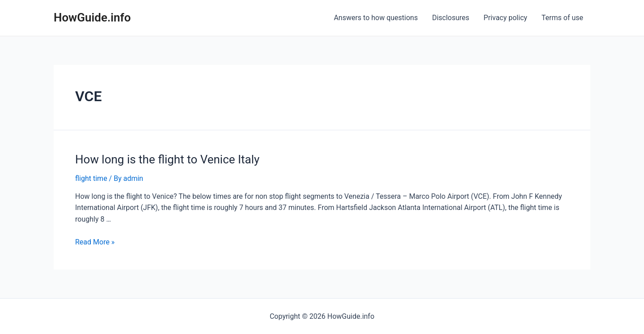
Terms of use (562, 18)
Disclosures (451, 18)
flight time (91, 178)
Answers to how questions (376, 18)
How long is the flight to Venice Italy (167, 159)
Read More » (95, 242)
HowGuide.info (92, 17)
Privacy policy (505, 18)
